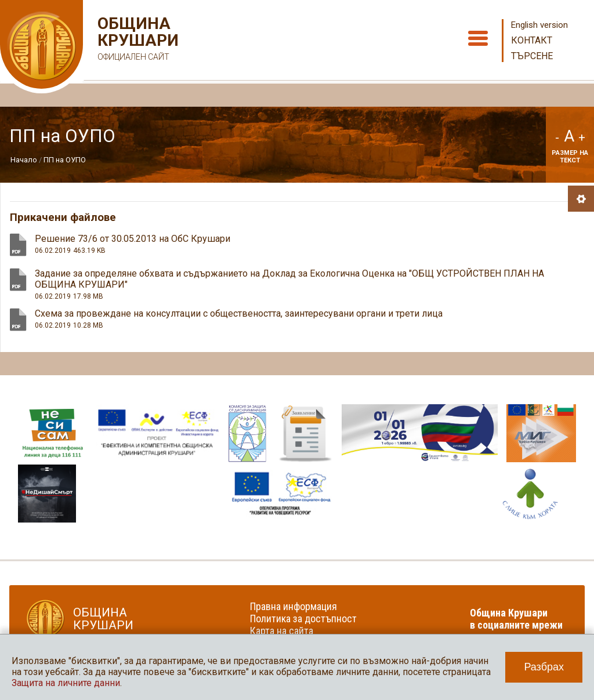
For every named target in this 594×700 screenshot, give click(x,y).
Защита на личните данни (66, 683)
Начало (24, 160)
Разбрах (544, 667)
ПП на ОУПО (65, 160)
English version (539, 25)
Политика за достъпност (303, 619)
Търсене (532, 56)
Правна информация (294, 606)
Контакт (532, 40)
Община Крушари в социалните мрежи (516, 619)
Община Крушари (137, 40)
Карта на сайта (282, 631)
